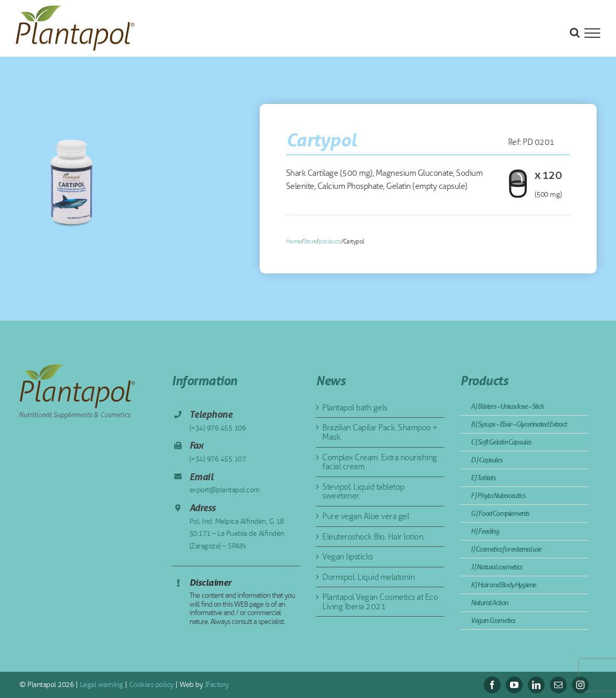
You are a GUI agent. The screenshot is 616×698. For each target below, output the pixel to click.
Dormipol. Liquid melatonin (368, 577)
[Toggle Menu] (592, 33)
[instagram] (580, 685)
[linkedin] (536, 685)
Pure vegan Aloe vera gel (365, 516)
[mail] (558, 685)
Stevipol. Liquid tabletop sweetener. (363, 491)
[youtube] (514, 685)
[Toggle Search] (575, 33)
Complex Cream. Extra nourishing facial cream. (380, 462)
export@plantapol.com (225, 490)
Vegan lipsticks (348, 557)
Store (310, 241)
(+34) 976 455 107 (218, 459)
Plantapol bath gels (355, 408)
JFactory (216, 685)
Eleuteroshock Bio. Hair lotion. (373, 537)
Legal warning (100, 685)
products (330, 241)
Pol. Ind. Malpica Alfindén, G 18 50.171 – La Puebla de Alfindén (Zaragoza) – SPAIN (237, 534)
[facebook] (492, 685)
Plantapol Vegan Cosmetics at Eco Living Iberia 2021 (380, 602)
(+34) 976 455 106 (218, 428)
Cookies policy (150, 685)
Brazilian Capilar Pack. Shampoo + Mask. (380, 432)
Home (294, 241)
